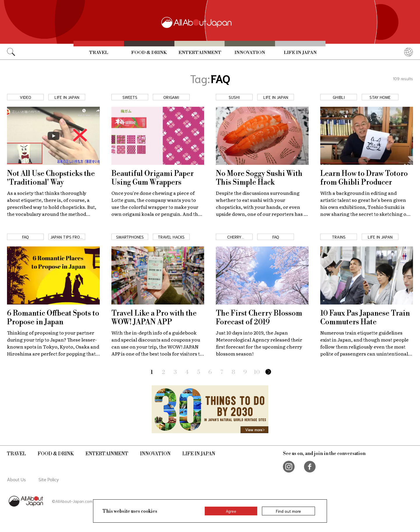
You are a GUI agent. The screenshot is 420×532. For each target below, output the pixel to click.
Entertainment (200, 52)
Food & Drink (149, 52)
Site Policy (49, 479)
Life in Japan (300, 52)
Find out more (288, 511)
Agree (231, 511)
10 (257, 372)
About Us (16, 479)
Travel (99, 52)
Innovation (250, 52)
